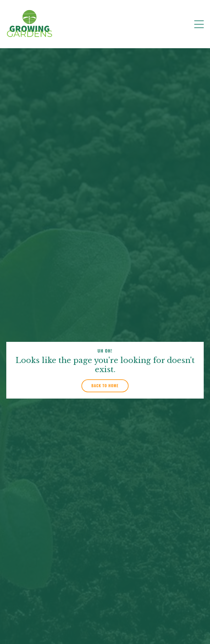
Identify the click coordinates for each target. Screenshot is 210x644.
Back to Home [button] (105, 385)
